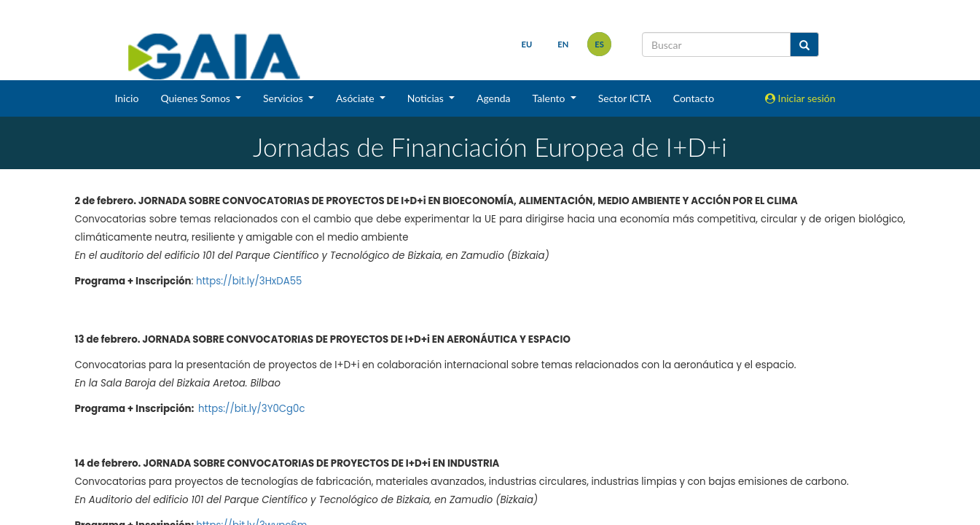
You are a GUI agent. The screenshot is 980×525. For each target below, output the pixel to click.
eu (527, 44)
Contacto (694, 98)
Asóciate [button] (356, 98)
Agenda (494, 98)
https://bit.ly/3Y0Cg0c (252, 409)
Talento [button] (550, 98)
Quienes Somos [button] (196, 98)
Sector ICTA (625, 98)
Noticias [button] (427, 98)
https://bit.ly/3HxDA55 (249, 281)
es (599, 44)
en (563, 44)
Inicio (126, 98)
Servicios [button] (284, 98)
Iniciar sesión (800, 98)
